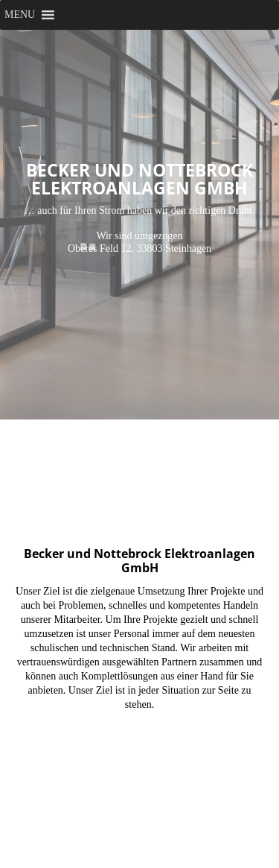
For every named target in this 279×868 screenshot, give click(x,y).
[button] (20, 15)
